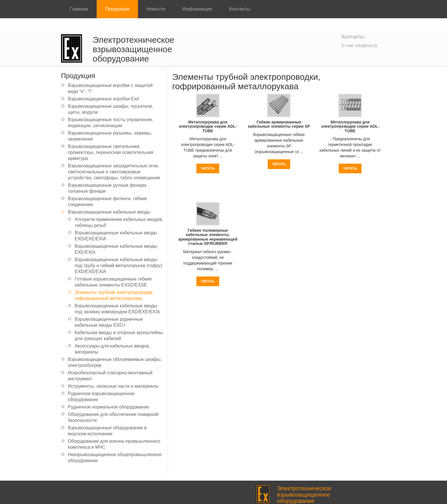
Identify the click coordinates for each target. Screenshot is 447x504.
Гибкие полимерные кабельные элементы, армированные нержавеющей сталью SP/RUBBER (208, 237)
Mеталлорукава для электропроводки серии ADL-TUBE (208, 126)
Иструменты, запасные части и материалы (113, 386)
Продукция (117, 9)
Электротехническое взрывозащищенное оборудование (134, 49)
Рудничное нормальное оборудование (108, 407)
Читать (208, 168)
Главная (79, 9)
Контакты (240, 9)
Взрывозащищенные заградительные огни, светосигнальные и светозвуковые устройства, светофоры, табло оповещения (114, 172)
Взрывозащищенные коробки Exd (103, 99)
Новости (156, 9)
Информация (197, 9)
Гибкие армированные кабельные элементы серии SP (279, 124)
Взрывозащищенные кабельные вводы (109, 212)
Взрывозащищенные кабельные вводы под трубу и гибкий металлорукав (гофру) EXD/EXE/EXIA (118, 266)
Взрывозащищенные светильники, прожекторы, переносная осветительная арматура (111, 152)
